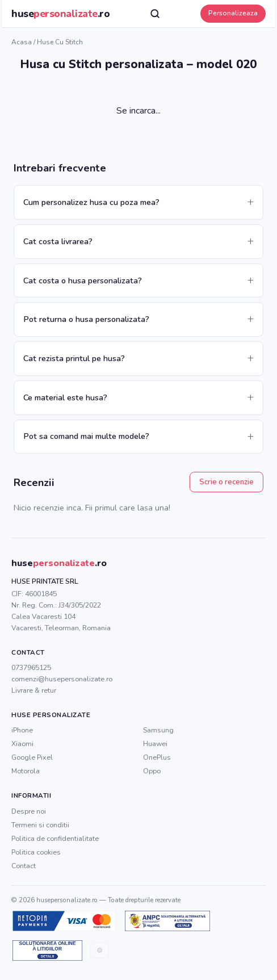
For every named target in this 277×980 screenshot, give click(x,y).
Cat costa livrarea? (58, 241)
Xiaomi (22, 744)
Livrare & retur (34, 690)
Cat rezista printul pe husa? (74, 358)
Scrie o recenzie (226, 482)
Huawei (155, 744)
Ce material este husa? (65, 397)
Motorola (26, 771)
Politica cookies (36, 852)
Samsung (158, 730)
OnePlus (157, 757)
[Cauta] (155, 14)
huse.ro (60, 14)
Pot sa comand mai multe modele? (86, 436)
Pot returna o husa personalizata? (86, 319)
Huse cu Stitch (60, 42)
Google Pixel (32, 757)
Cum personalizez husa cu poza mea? (91, 202)
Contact (24, 866)
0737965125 (31, 667)
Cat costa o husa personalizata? (83, 280)
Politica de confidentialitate (55, 838)
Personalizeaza (233, 13)
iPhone (22, 730)
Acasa (22, 42)
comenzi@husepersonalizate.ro (62, 679)
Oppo (152, 771)
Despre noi (29, 811)
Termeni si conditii (40, 825)
